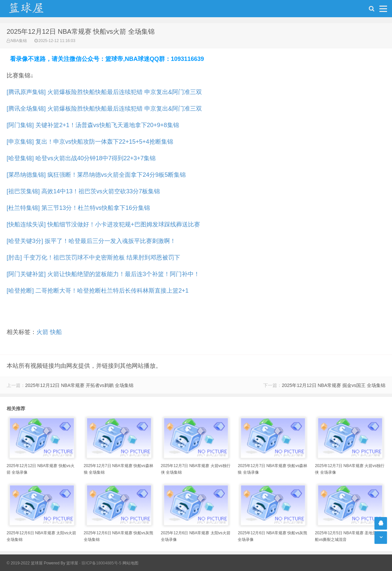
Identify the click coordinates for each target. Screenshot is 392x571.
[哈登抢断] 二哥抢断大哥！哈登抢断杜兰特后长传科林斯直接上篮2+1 (98, 291)
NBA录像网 (33, 9)
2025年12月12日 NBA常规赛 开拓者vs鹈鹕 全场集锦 (79, 385)
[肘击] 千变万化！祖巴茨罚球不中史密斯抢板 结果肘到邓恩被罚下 (93, 258)
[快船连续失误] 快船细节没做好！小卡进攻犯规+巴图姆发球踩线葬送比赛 (103, 224)
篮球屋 (72, 563)
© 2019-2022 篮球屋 (25, 563)
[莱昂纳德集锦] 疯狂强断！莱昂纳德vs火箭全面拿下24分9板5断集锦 (96, 175)
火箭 (42, 332)
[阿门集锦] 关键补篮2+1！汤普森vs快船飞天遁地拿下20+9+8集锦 (93, 125)
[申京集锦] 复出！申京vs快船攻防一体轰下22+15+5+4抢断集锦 (90, 142)
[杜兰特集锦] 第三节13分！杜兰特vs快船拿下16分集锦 (78, 208)
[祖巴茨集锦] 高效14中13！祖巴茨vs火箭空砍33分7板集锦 (83, 191)
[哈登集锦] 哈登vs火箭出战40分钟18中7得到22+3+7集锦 (81, 158)
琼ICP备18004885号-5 (101, 563)
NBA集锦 (19, 41)
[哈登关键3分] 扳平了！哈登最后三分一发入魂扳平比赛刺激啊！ (91, 241)
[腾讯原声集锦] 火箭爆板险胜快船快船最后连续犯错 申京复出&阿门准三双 (104, 92)
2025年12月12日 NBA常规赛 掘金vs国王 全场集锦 (334, 385)
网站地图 (130, 563)
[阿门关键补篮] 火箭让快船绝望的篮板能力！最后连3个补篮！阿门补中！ (103, 274)
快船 (56, 332)
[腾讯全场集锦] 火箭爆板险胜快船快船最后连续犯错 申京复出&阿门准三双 (104, 109)
